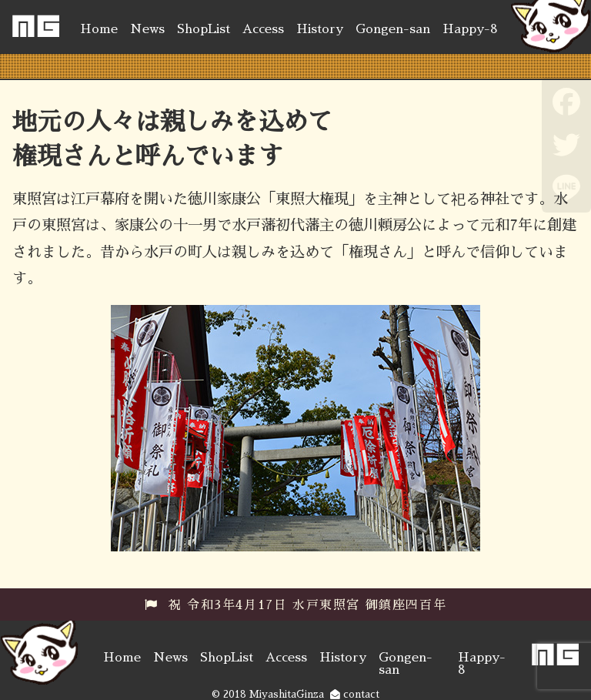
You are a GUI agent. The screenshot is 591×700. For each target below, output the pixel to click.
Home (99, 29)
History (320, 29)
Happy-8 (470, 29)
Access (263, 29)
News (147, 29)
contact (355, 694)
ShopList (204, 29)
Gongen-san (393, 29)
